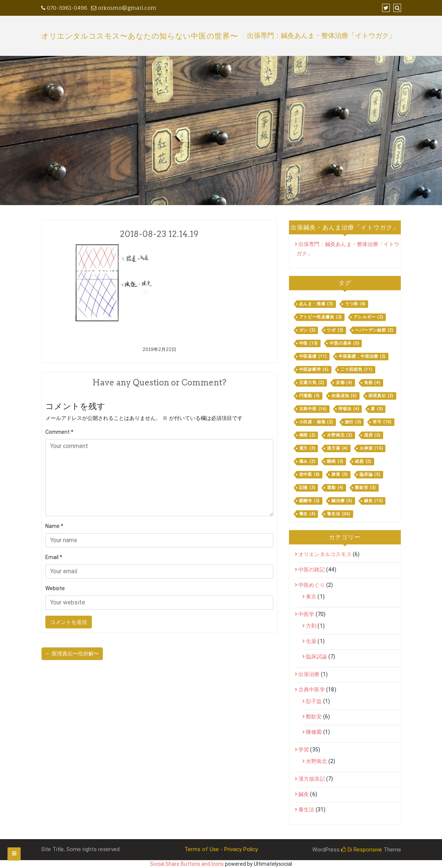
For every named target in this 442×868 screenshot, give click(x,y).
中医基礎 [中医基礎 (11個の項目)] (313, 356)
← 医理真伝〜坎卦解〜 (72, 654)
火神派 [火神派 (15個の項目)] (371, 448)
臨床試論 (317, 657)
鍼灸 (304, 794)
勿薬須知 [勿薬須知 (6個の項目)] (344, 396)
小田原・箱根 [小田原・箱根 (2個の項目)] (316, 422)
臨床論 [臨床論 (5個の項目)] (370, 474)
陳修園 (314, 732)
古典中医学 (312, 690)
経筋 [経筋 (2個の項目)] (363, 461)
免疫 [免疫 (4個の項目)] (372, 383)
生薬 (311, 641)
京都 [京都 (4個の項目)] (344, 383)
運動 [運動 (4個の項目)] (335, 488)
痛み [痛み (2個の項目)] (307, 461)
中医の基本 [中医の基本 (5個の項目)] (344, 343)
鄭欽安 (314, 717)
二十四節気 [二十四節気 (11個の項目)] (357, 370)
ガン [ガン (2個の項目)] (307, 330)
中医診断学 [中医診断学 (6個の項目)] (314, 370)
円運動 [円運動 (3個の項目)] (310, 396)
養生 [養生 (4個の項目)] (307, 514)
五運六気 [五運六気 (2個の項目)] (312, 383)
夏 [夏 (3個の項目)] (377, 409)
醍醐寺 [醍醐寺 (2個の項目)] (310, 501)
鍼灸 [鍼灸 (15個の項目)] (374, 501)
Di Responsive (362, 850)
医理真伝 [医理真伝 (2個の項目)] (381, 396)
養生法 (306, 810)
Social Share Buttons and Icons (187, 864)
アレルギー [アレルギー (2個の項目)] (368, 317)
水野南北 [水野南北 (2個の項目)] (339, 435)
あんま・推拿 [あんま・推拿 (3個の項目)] (316, 304)
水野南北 (317, 761)
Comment (59, 432)
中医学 (306, 614)
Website (55, 588)
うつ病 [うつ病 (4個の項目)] (355, 304)
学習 (304, 750)
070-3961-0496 (64, 8)
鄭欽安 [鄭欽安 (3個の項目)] (366, 488)
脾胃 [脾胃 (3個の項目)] (340, 474)
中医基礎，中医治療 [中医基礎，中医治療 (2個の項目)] (362, 356)
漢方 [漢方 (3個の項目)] (307, 448)
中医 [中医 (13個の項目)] (309, 343)
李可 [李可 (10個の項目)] (382, 422)
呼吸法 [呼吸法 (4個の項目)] (349, 409)
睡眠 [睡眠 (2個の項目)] (335, 461)
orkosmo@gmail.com (124, 8)
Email (54, 557)
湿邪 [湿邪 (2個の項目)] (372, 435)
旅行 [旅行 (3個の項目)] (353, 422)
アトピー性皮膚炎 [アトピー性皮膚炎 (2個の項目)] (321, 317)
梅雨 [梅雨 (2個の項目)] (307, 435)
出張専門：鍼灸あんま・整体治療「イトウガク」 (321, 36)
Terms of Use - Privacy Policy (221, 849)
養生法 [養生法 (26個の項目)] (339, 514)
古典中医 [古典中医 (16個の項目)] (313, 409)
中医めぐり (312, 585)
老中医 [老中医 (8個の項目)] (310, 474)
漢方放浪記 (312, 779)
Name (54, 526)
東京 (311, 597)
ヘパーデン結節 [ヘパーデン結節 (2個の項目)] (374, 330)
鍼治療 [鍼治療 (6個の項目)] (342, 501)
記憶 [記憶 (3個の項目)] (307, 488)
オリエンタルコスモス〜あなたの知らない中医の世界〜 (140, 36)
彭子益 (314, 701)
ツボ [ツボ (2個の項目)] (335, 330)
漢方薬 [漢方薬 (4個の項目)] (337, 448)
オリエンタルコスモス (325, 554)
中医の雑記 (312, 570)
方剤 (311, 626)
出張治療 (309, 674)
